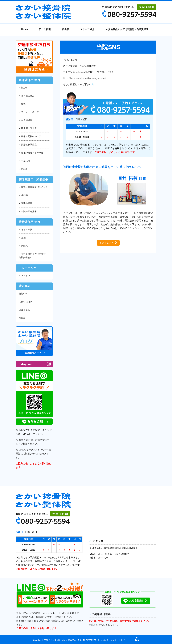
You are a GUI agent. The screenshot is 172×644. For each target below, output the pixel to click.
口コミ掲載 (45, 29)
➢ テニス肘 (24, 161)
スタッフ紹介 (87, 29)
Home (25, 29)
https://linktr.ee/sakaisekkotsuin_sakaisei (84, 78)
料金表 (66, 29)
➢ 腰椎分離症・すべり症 (31, 153)
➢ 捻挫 (22, 238)
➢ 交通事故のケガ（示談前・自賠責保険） (128, 29)
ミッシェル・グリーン (116, 640)
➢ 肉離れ (23, 246)
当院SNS (23, 294)
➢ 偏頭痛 (23, 195)
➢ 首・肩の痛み (27, 96)
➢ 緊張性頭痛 (25, 203)
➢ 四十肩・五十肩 (28, 128)
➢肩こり (23, 88)
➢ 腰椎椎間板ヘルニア (30, 136)
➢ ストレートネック (29, 112)
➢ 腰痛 (22, 104)
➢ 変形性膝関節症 (28, 145)
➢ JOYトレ (24, 275)
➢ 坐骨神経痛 (25, 120)
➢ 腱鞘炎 (23, 169)
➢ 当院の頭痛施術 (28, 211)
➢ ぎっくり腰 (25, 229)
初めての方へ (107, 243)
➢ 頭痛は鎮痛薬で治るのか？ (33, 187)
